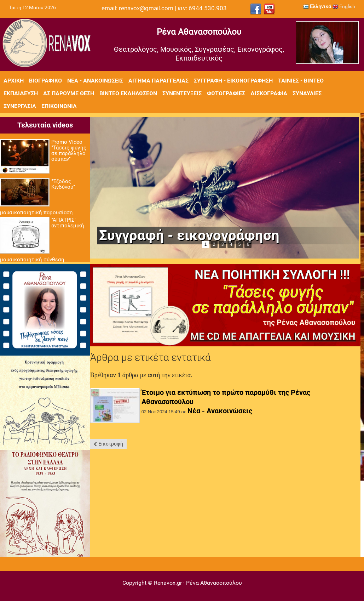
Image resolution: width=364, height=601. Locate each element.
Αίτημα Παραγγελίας (158, 81)
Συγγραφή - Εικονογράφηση (233, 81)
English (344, 6)
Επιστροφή (111, 444)
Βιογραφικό (45, 81)
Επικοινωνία (59, 106)
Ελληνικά (317, 6)
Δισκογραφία (269, 93)
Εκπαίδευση (21, 93)
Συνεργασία (20, 106)
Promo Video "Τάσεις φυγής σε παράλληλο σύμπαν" (69, 151)
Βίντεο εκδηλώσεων (128, 93)
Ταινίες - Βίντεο (301, 81)
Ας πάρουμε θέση (69, 93)
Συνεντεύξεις (182, 93)
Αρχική (14, 81)
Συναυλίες (307, 93)
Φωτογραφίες (226, 93)
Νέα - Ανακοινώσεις (95, 81)
